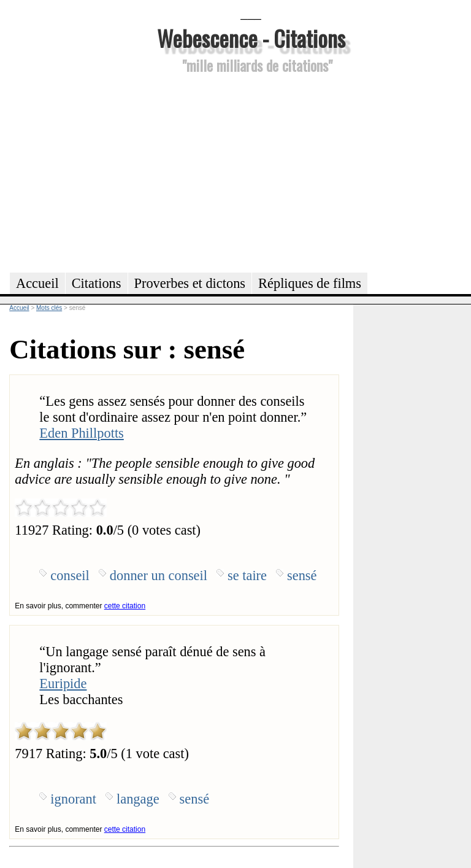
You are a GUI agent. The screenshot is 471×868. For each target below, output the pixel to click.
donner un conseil (159, 575)
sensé (302, 575)
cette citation (125, 606)
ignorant (73, 799)
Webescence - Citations (251, 38)
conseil (70, 575)
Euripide (63, 684)
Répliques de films (310, 283)
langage (138, 799)
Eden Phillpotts (81, 433)
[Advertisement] (251, 171)
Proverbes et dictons (190, 283)
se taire (247, 575)
